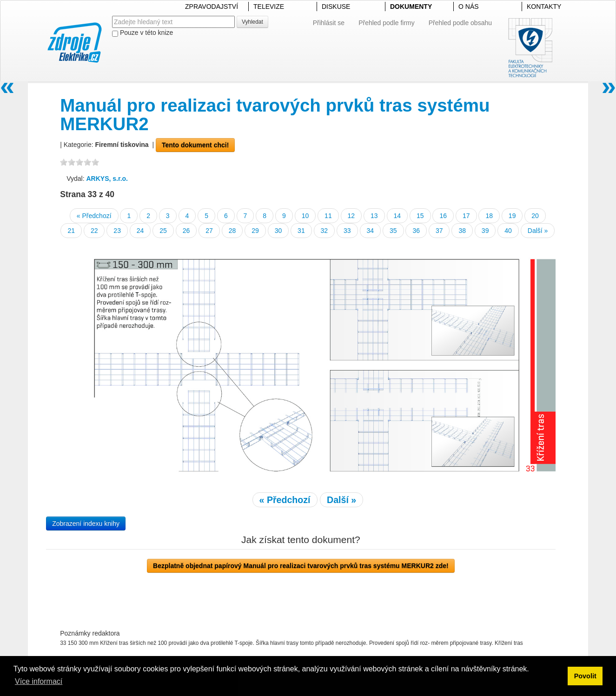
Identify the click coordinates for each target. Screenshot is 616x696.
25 (163, 231)
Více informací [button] (39, 681)
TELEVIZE (269, 7)
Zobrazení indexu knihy (86, 524)
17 (466, 216)
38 (462, 231)
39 (485, 231)
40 (508, 231)
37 (439, 231)
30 (278, 231)
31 (301, 231)
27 (209, 231)
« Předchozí (94, 216)
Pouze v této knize (142, 33)
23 (117, 231)
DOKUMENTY (411, 7)
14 (397, 216)
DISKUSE (336, 7)
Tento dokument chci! (195, 145)
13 (374, 216)
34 (371, 231)
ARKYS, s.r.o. (107, 179)
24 (140, 231)
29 (255, 231)
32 (325, 231)
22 (94, 231)
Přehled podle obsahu (460, 23)
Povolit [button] (585, 676)
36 (416, 231)
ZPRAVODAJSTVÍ (212, 7)
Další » (538, 231)
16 (443, 216)
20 (535, 216)
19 (512, 216)
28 (232, 231)
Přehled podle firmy (387, 23)
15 (420, 216)
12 (351, 216)
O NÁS (469, 7)
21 (71, 231)
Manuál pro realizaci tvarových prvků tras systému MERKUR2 (275, 115)
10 (305, 216)
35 (393, 231)
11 (328, 216)
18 (489, 216)
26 (186, 231)
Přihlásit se (329, 23)
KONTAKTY (544, 7)
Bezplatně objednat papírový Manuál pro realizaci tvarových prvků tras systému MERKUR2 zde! (301, 566)
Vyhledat (252, 22)
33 (347, 231)
